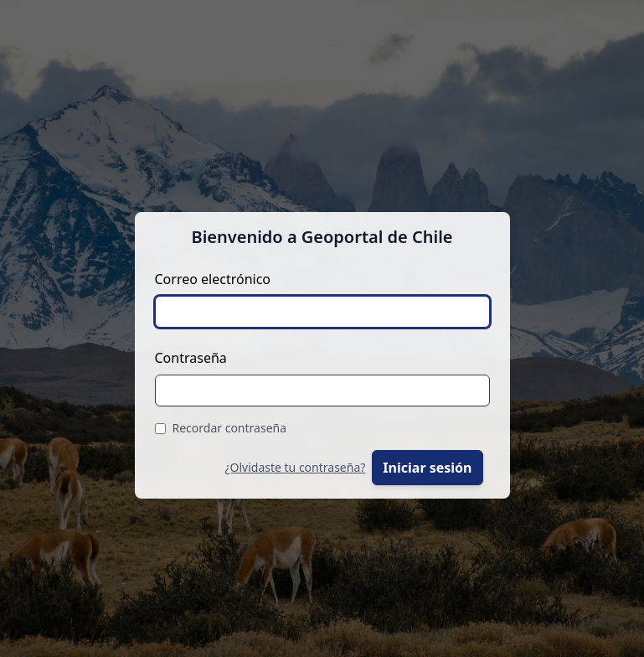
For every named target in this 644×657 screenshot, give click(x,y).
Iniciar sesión (427, 468)
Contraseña (191, 358)
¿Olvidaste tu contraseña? (295, 467)
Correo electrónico (213, 279)
